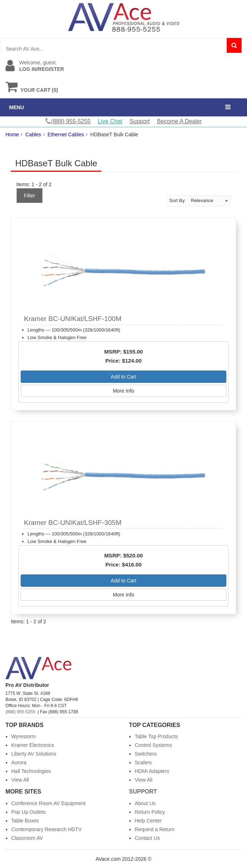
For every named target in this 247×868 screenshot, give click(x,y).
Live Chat (110, 121)
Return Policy (150, 812)
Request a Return (155, 829)
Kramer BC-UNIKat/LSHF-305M (73, 523)
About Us (145, 803)
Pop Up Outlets (28, 812)
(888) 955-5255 (20, 712)
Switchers (146, 754)
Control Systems (153, 745)
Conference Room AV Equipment (48, 803)
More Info (123, 391)
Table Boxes (25, 821)
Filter (30, 196)
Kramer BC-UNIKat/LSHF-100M (73, 319)
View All (20, 780)
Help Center (148, 821)
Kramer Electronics (33, 745)
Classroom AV (27, 838)
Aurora (19, 762)
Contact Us (147, 838)
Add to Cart (124, 377)
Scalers (143, 762)
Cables (33, 134)
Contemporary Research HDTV (47, 829)
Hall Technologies (31, 771)
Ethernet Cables (66, 134)
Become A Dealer (180, 121)
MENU (16, 107)
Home (12, 134)
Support (140, 121)
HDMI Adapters (152, 771)
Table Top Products (156, 736)
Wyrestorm (24, 736)
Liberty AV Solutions (34, 754)
